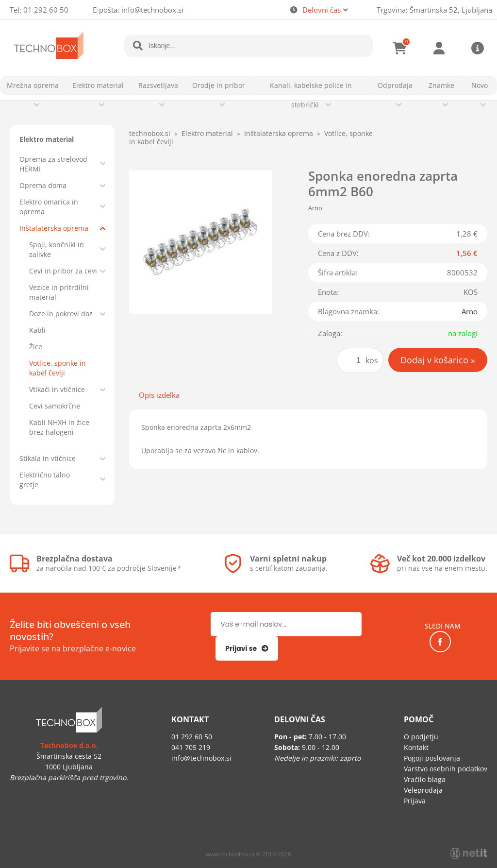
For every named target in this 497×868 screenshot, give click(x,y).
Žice (36, 347)
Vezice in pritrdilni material (59, 292)
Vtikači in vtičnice (57, 389)
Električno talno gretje (45, 480)
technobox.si (150, 133)
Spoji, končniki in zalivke (57, 249)
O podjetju (421, 737)
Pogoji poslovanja (432, 758)
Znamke (441, 85)
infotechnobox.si (152, 10)
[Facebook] (440, 642)
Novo (480, 85)
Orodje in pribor (219, 85)
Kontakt (416, 747)
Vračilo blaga (425, 779)
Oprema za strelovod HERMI (53, 164)
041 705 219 (191, 747)
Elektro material (98, 85)
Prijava (439, 48)
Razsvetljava (158, 85)
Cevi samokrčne (55, 406)
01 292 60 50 (46, 10)
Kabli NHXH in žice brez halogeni (59, 427)
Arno (470, 311)
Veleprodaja (423, 790)
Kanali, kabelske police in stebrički (311, 95)
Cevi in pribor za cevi (63, 271)
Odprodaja (395, 85)
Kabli (37, 330)
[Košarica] (400, 48)
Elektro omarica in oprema (49, 207)
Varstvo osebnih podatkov (446, 769)
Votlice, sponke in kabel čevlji (58, 368)
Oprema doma (43, 185)
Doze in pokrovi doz (61, 314)
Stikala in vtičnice (48, 458)
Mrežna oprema (33, 85)
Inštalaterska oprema (54, 228)
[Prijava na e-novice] (247, 648)
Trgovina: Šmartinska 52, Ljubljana (434, 10)
